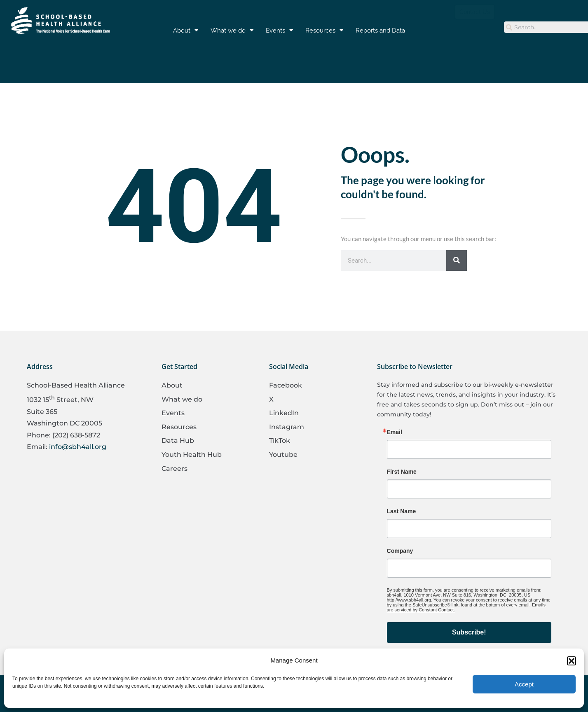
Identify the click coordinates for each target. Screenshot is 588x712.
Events (279, 30)
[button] (572, 661)
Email (395, 432)
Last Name (402, 511)
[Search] (457, 261)
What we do (232, 30)
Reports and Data (380, 31)
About (186, 30)
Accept (524, 684)
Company (400, 551)
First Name (402, 472)
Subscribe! (469, 632)
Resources (324, 30)
